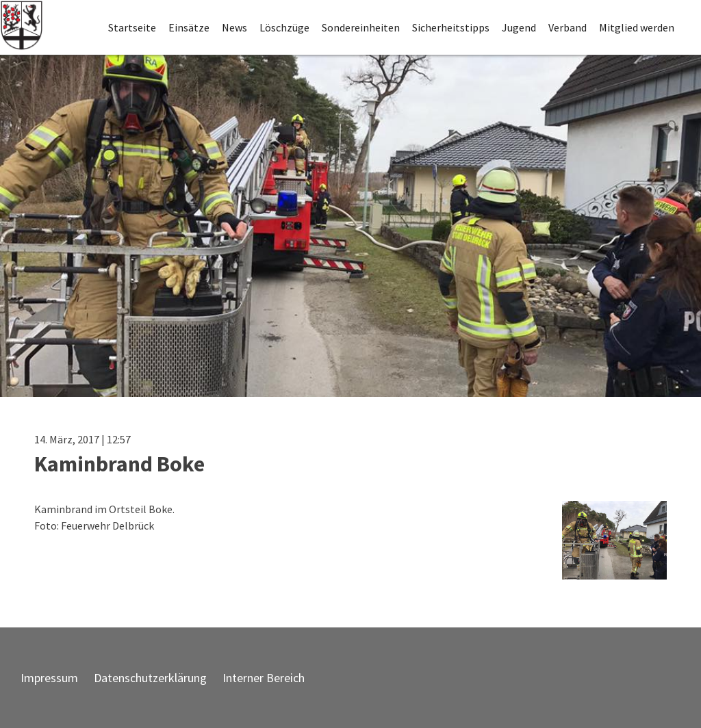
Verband (568, 27)
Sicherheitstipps (451, 27)
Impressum (49, 678)
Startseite (132, 27)
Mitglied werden (637, 27)
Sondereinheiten (361, 27)
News (234, 27)
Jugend (519, 27)
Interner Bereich (264, 678)
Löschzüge (284, 27)
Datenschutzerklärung (150, 678)
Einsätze (189, 27)
